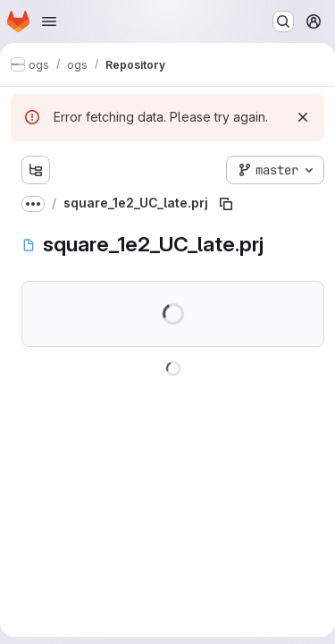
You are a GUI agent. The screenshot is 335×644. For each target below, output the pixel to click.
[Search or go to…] (283, 21)
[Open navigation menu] (49, 21)
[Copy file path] (226, 204)
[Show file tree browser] (36, 170)
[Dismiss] (303, 117)
